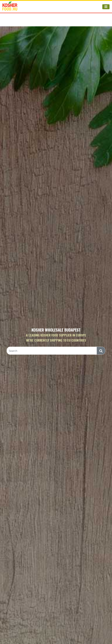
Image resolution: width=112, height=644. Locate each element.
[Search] (52, 351)
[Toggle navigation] (106, 7)
